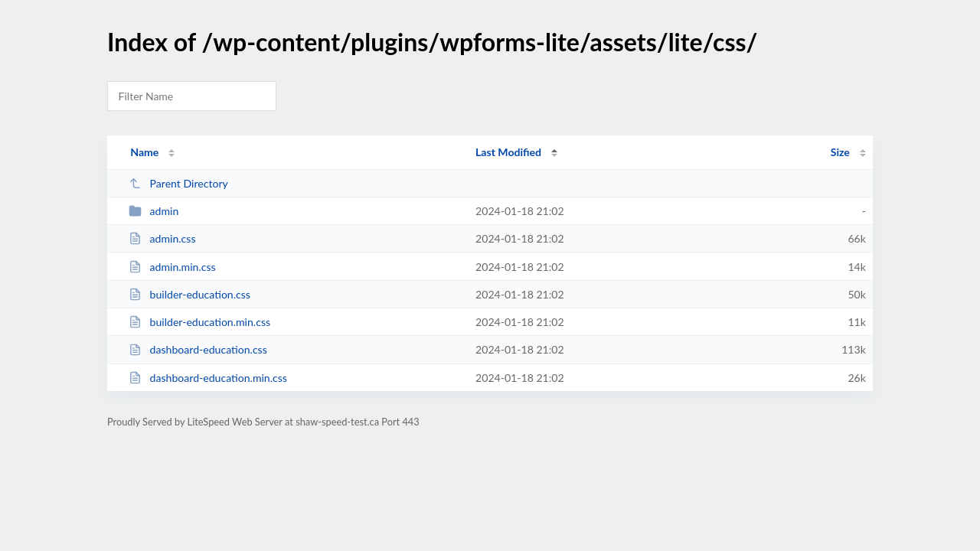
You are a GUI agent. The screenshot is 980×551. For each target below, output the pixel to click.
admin (154, 211)
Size (840, 152)
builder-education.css (189, 294)
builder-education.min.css (199, 322)
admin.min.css (172, 267)
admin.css (162, 238)
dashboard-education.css (198, 349)
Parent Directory (178, 183)
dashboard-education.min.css (208, 378)
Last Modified (508, 152)
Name (144, 152)
